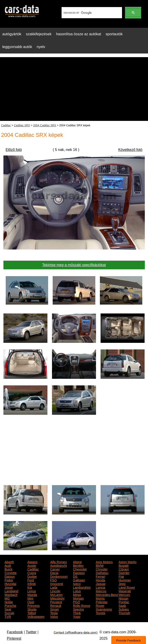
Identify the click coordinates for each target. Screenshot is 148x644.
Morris (100, 598)
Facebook (15, 632)
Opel (31, 602)
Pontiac (124, 602)
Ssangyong (104, 609)
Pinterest (14, 638)
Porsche (10, 605)
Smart (54, 609)
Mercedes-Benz (107, 594)
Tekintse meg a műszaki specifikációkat (74, 265)
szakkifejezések (39, 34)
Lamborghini (82, 587)
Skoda (32, 609)
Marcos (101, 591)
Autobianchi (58, 565)
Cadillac (6, 125)
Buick (8, 569)
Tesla (54, 613)
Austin (32, 565)
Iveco (77, 583)
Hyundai (10, 583)
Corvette (11, 573)
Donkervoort (59, 576)
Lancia (100, 587)
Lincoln (55, 591)
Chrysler (102, 569)
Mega (77, 594)
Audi (8, 565)
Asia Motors (104, 562)
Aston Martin (128, 562)
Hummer (125, 580)
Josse (9, 587)
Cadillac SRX (22, 125)
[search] (91, 13)
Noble (9, 602)
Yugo (77, 616)
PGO (77, 602)
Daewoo (79, 573)
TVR (8, 616)
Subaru (124, 609)
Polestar (102, 602)
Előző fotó (14, 150)
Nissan (123, 598)
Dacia (54, 573)
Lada (54, 587)
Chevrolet (80, 569)
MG (7, 598)
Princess (34, 605)
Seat (8, 609)
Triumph (124, 613)
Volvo (54, 616)
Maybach (11, 594)
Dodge (32, 576)
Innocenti (57, 583)
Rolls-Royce (82, 605)
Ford (31, 580)
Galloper (79, 580)
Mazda (32, 594)
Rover (100, 605)
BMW (100, 565)
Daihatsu (102, 573)
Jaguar (101, 583)
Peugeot (56, 602)
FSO (53, 580)
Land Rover (127, 587)
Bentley (78, 565)
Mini (30, 598)
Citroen (124, 569)
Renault (56, 605)
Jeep (122, 583)
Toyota (100, 613)
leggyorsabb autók (17, 47)
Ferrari (100, 576)
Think (77, 613)
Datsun (10, 576)
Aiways (32, 562)
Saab (122, 605)
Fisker (9, 580)
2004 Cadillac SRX (45, 125)
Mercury (124, 594)
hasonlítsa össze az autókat (79, 34)
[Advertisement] (74, 89)
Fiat (121, 576)
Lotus (77, 591)
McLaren (56, 594)
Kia (30, 587)
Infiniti (32, 583)
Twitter (31, 632)
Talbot (32, 613)
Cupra (32, 573)
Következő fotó (130, 150)
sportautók (114, 34)
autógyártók (12, 34)
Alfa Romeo (58, 562)
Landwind (11, 591)
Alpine (77, 562)
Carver (55, 569)
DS (75, 576)
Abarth (9, 562)
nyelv (41, 47)
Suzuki (9, 613)
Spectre (78, 609)
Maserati (125, 591)
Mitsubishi (57, 598)
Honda (100, 580)
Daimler (124, 573)
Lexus (32, 591)
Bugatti (124, 565)
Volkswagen (36, 616)
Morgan (78, 598)
